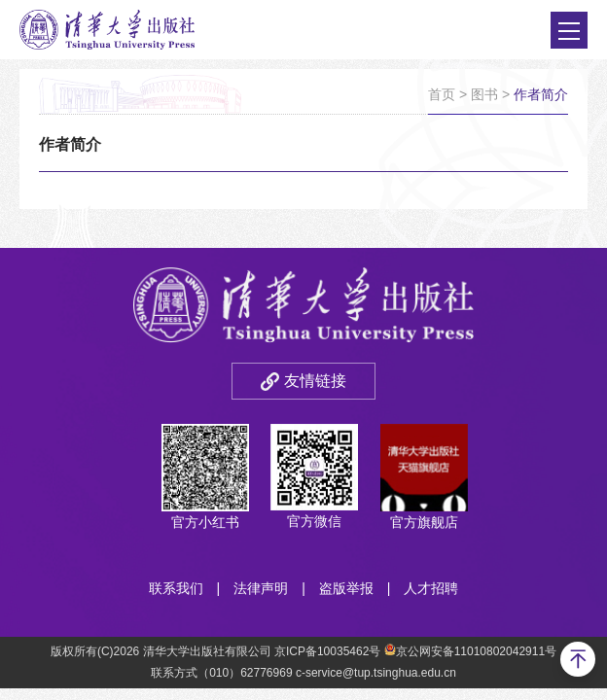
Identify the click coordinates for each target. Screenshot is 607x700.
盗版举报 (346, 588)
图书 (484, 94)
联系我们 (176, 588)
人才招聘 (431, 588)
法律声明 (261, 588)
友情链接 (315, 381)
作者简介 (541, 94)
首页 (442, 94)
